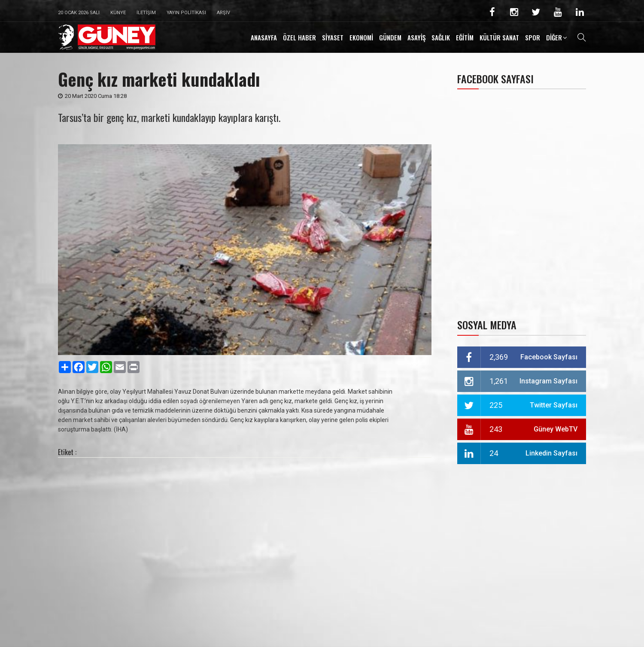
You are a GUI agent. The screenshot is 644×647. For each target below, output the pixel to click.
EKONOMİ (361, 37)
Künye (118, 13)
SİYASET (333, 37)
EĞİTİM (465, 37)
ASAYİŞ (416, 37)
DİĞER (554, 37)
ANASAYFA (264, 37)
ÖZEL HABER (299, 37)
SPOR (533, 37)
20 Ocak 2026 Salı (79, 13)
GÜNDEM (390, 37)
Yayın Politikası (186, 13)
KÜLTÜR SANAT (499, 37)
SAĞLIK (441, 37)
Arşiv (223, 13)
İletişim (146, 13)
